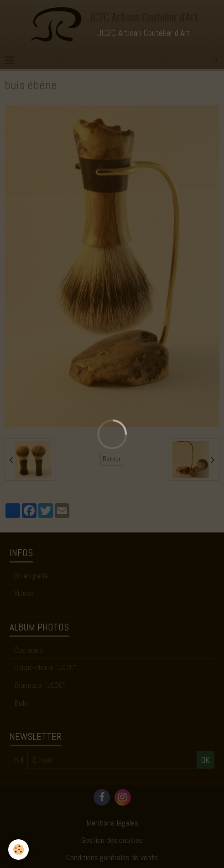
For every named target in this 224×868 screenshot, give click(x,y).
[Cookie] (18, 850)
